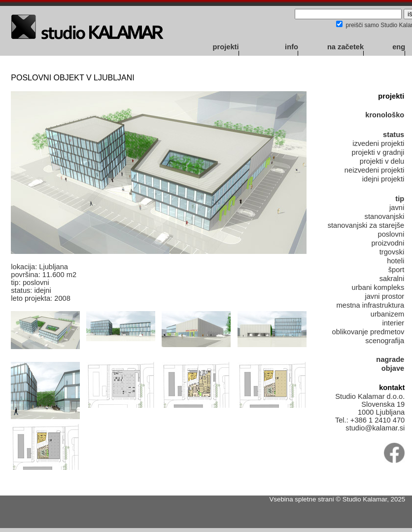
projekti (226, 47)
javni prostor (384, 296)
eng (399, 47)
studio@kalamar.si (375, 428)
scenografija (385, 341)
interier (393, 323)
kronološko (385, 115)
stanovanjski (385, 216)
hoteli (395, 261)
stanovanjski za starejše (366, 225)
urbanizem (387, 314)
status (394, 135)
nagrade (390, 359)
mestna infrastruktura (371, 305)
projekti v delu (382, 161)
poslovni (391, 234)
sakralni (392, 279)
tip (400, 199)
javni (397, 208)
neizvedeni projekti (374, 170)
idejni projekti (383, 179)
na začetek (345, 47)
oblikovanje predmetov (368, 332)
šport (396, 270)
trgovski (392, 252)
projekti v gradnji (378, 152)
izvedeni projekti (378, 143)
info (292, 47)
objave (393, 368)
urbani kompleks (378, 287)
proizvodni (388, 243)
